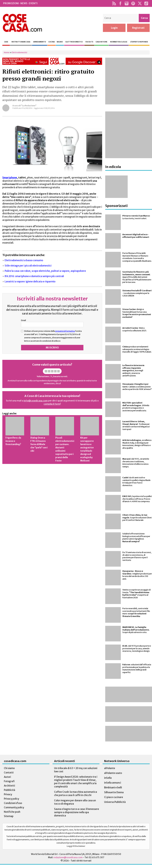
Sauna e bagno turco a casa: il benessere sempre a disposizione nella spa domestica (77, 812)
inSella (108, 778)
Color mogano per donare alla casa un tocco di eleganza (75, 802)
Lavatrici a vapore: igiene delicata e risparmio (30, 282)
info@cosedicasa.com (36, 401)
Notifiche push (12, 812)
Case (6, 42)
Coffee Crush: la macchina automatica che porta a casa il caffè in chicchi (76, 794)
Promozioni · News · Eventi (20, 3)
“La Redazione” (29, 106)
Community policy (14, 807)
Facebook (120, 3)
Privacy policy (11, 799)
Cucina (52, 42)
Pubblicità (10, 790)
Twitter (140, 3)
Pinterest (133, 3)
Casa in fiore (101, 42)
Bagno (60, 42)
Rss (114, 3)
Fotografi (9, 781)
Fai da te (89, 42)
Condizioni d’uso (13, 803)
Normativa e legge (119, 42)
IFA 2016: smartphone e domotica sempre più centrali (34, 276)
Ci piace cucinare (114, 797)
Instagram (127, 3)
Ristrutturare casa (21, 42)
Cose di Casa (22, 23)
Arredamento (40, 42)
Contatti (9, 773)
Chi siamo (9, 768)
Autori (7, 777)
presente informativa (65, 331)
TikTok (146, 3)
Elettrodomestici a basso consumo (24, 260)
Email (23, 320)
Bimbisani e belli (113, 788)
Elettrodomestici (74, 42)
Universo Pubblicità (115, 802)
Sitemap (9, 816)
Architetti (9, 786)
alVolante (110, 768)
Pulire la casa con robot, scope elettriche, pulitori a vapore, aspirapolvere (45, 271)
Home (7, 52)
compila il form (52, 404)
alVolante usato (113, 773)
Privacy (8, 794)
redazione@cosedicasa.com (68, 857)
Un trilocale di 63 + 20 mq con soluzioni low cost (76, 770)
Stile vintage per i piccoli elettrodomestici (28, 266)
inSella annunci (113, 783)
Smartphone (10, 178)
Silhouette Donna (114, 792)
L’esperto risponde (139, 42)
